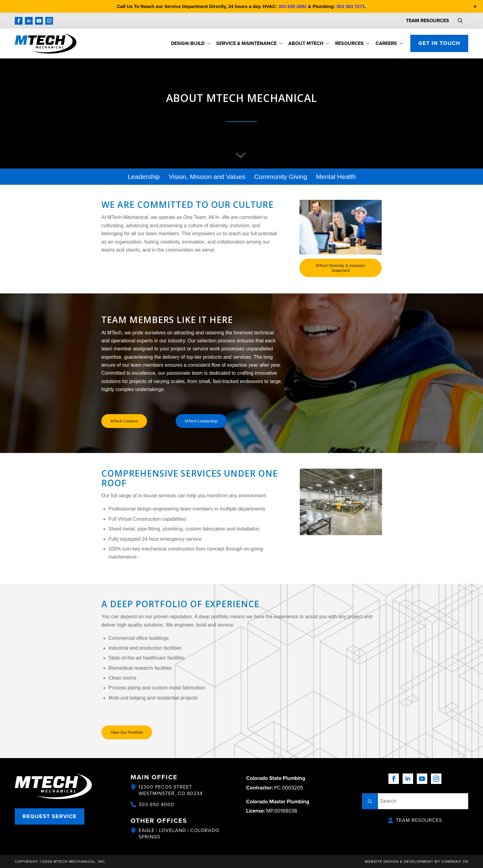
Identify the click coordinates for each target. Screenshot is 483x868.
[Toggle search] (460, 21)
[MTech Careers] (124, 421)
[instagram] (49, 21)
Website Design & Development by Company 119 (416, 861)
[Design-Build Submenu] (209, 43)
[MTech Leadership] (201, 421)
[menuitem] (144, 177)
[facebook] (19, 21)
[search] (370, 801)
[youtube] (39, 21)
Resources (349, 43)
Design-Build (188, 43)
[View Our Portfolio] (127, 732)
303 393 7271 (351, 6)
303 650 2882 (293, 6)
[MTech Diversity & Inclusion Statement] (341, 268)
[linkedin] (29, 21)
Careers (386, 43)
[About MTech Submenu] (328, 43)
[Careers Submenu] (401, 43)
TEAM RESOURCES (428, 20)
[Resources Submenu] (368, 43)
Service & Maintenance (246, 43)
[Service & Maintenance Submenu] (281, 43)
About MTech (306, 43)
